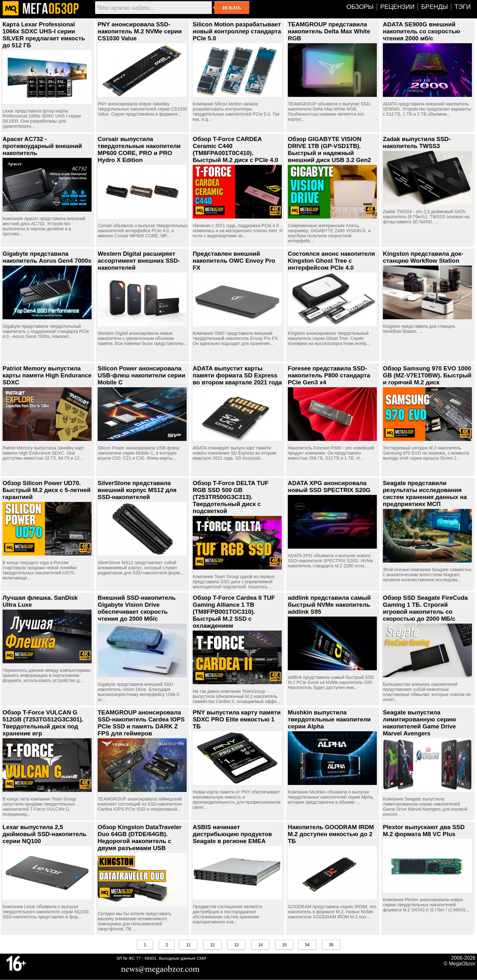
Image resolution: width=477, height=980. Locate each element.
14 (260, 945)
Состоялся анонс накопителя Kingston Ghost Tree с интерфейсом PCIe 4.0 (331, 261)
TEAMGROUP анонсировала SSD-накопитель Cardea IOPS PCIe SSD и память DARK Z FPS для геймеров (141, 723)
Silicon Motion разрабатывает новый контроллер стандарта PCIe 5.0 (237, 31)
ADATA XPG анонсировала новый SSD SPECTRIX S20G (329, 487)
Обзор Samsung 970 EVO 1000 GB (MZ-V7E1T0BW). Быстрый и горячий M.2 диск (427, 375)
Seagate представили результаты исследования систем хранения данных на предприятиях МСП (425, 493)
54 (307, 945)
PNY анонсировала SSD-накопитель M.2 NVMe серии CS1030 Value (140, 31)
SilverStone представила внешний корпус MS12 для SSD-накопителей (137, 490)
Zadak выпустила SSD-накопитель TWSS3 (417, 142)
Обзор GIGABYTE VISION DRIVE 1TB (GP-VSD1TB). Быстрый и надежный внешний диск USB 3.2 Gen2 (329, 149)
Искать (232, 8)
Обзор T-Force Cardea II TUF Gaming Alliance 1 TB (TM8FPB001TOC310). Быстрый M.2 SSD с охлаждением (234, 612)
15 (284, 945)
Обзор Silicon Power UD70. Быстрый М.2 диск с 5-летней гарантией (47, 490)
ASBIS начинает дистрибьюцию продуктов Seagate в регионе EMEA (232, 834)
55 (331, 945)
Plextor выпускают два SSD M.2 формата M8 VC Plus (424, 831)
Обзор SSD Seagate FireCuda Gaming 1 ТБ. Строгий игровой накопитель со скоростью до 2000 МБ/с (425, 608)
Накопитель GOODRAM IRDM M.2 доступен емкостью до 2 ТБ (331, 834)
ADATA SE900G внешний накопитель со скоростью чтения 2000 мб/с (422, 31)
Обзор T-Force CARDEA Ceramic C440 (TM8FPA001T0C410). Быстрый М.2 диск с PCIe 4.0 (235, 149)
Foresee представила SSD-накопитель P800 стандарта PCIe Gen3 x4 (329, 375)
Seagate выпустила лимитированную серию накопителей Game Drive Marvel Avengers (419, 723)
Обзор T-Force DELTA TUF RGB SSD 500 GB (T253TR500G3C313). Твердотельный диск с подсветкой (231, 497)
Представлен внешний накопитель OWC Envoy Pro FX (234, 261)
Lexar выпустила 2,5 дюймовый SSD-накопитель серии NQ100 (45, 834)
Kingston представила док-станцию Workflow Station (423, 257)
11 (188, 945)
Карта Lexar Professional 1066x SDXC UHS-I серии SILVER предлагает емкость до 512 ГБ (44, 35)
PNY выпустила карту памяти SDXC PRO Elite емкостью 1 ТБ (237, 719)
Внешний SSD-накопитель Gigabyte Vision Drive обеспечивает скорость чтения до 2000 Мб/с (137, 608)
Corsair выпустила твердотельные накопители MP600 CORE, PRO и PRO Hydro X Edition (139, 149)
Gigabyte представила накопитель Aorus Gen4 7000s (47, 257)
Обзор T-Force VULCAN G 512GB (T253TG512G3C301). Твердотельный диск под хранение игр (43, 723)
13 (236, 945)
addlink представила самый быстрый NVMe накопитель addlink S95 (329, 605)
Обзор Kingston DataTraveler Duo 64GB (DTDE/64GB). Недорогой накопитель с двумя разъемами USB (140, 838)
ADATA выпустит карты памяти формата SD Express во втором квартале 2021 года (237, 375)
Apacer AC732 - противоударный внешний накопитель (42, 146)
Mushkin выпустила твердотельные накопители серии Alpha (329, 719)
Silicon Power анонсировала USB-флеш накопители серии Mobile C (142, 375)
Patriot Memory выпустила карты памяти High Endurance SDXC (47, 375)
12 (212, 945)
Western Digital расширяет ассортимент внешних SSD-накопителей (139, 261)
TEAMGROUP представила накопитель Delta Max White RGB (329, 31)
